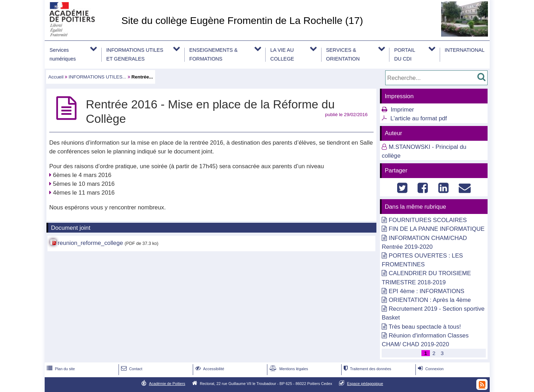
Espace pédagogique (365, 384)
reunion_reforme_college (90, 243)
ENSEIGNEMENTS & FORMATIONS (213, 54)
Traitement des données (367, 369)
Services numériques (63, 54)
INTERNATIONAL (465, 50)
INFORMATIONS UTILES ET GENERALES (135, 54)
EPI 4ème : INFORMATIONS (427, 291)
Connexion (430, 369)
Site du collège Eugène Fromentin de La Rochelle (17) (242, 20)
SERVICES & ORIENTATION (343, 54)
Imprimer (402, 110)
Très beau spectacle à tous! (425, 327)
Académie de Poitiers (167, 384)
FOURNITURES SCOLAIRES (428, 220)
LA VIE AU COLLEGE (282, 54)
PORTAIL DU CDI (405, 54)
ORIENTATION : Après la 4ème (430, 300)
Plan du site (60, 369)
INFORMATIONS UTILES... (97, 77)
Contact (131, 369)
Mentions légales (288, 369)
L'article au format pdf (419, 118)
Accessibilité (209, 369)
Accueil (56, 77)
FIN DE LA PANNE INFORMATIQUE (437, 229)
